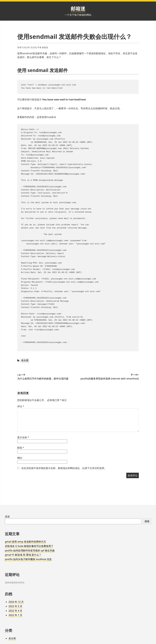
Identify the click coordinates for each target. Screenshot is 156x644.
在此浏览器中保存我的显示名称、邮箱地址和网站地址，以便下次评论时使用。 (64, 468)
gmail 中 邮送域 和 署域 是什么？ (23, 555)
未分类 (25, 360)
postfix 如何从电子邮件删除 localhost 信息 (28, 559)
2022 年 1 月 (15, 615)
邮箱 (21, 448)
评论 (21, 406)
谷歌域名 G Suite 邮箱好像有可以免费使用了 (29, 546)
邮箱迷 (78, 8)
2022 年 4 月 (15, 611)
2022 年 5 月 (15, 606)
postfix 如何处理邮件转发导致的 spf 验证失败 (30, 550)
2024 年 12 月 (16, 602)
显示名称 (23, 437)
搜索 (7, 517)
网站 (20, 458)
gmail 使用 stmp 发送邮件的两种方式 (25, 542)
